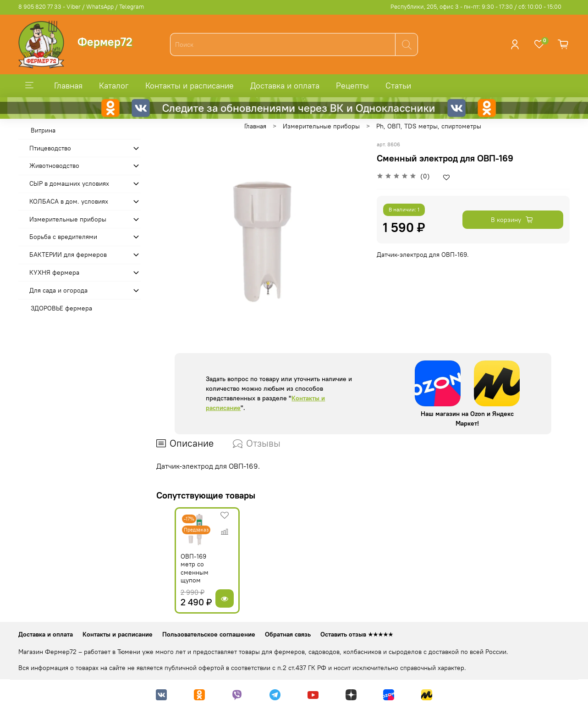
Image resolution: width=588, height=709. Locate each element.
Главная (68, 86)
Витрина (43, 130)
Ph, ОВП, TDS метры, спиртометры (429, 126)
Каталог (114, 86)
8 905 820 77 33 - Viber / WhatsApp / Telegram (81, 7)
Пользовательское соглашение (209, 634)
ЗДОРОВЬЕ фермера (61, 308)
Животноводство (54, 166)
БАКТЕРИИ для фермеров (68, 255)
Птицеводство (50, 148)
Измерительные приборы (321, 126)
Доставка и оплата (285, 86)
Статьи (398, 86)
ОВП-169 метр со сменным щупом (183, 574)
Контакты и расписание (190, 86)
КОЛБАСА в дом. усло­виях (69, 201)
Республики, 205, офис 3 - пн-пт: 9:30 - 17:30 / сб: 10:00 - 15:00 (476, 7)
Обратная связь (288, 634)
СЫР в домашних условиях (69, 183)
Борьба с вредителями (63, 237)
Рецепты (352, 86)
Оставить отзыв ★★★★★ (357, 634)
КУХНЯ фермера (54, 272)
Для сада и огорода (58, 290)
